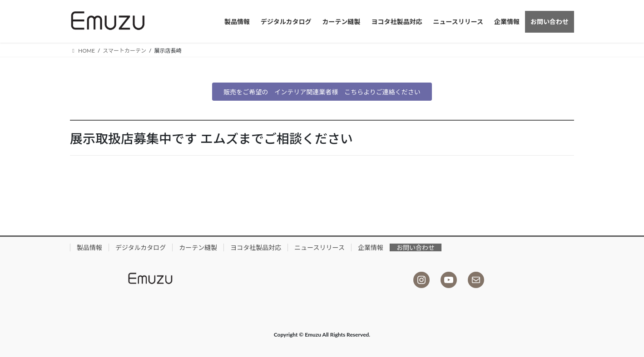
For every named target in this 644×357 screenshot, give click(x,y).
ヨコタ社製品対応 (256, 247)
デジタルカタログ (141, 247)
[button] (322, 92)
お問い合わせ (416, 247)
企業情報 (371, 247)
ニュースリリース (320, 247)
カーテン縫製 (198, 247)
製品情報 (89, 247)
